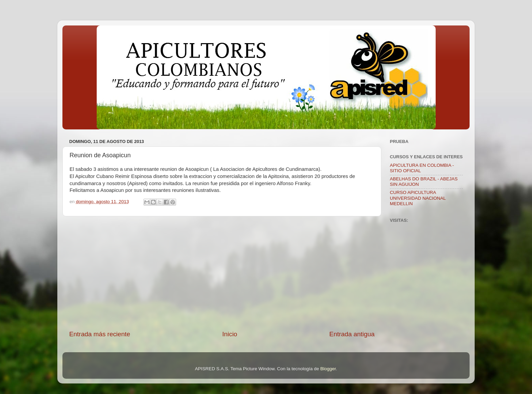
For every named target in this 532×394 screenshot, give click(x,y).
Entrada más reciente (100, 334)
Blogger (328, 369)
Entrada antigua (352, 334)
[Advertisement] (222, 273)
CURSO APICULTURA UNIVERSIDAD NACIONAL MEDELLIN (418, 198)
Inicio (230, 334)
